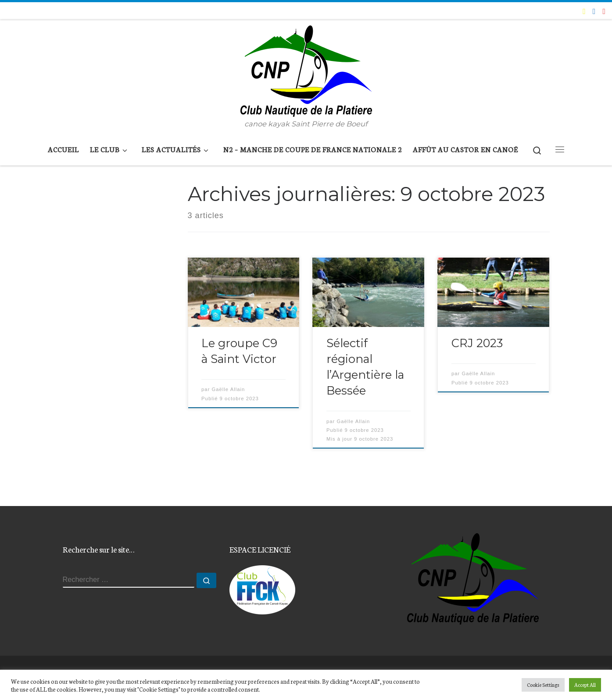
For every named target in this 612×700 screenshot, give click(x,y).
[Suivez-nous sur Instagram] (604, 11)
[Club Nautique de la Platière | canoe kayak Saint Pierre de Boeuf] (306, 69)
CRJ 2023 (477, 343)
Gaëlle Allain (229, 389)
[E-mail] (584, 11)
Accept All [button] (585, 685)
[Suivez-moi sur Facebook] (594, 11)
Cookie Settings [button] (543, 685)
